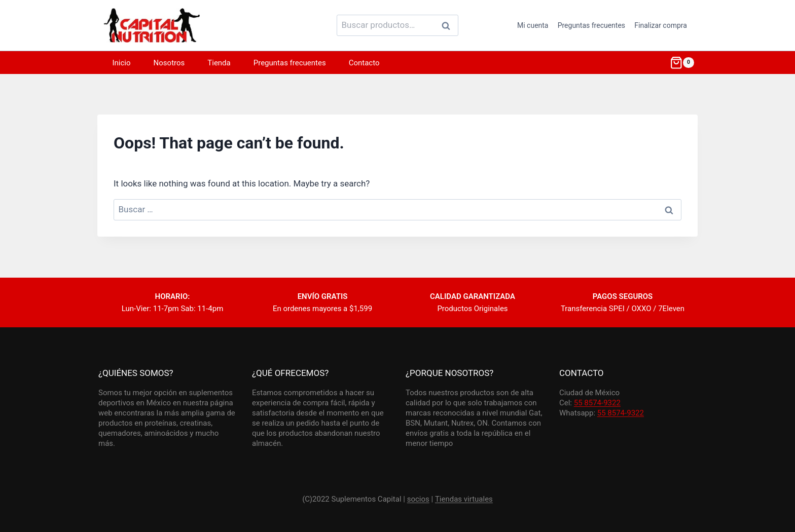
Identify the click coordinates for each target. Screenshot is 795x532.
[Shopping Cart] (682, 63)
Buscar (449, 25)
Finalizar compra (661, 25)
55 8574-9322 (597, 403)
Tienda (219, 63)
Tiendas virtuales (464, 499)
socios (418, 499)
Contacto (364, 63)
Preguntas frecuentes (591, 25)
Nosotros (169, 63)
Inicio (122, 63)
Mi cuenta (533, 25)
